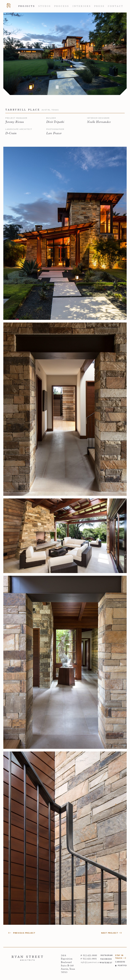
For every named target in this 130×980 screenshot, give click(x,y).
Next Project (111, 933)
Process (62, 6)
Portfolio (121, 965)
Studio (45, 6)
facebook (106, 959)
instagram (106, 955)
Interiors (82, 6)
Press (99, 6)
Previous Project (22, 933)
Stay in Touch (121, 957)
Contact (116, 6)
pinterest (106, 963)
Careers (120, 962)
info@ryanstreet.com (91, 962)
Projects (27, 6)
